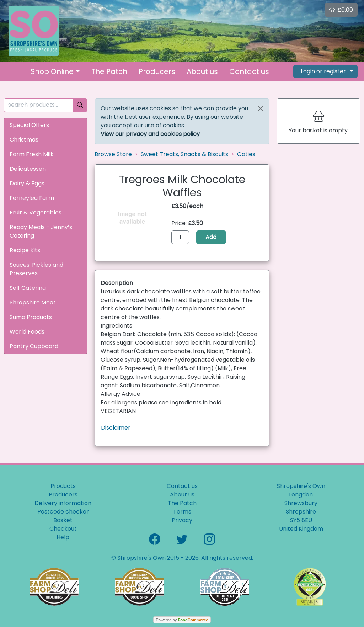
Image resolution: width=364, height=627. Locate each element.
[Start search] (80, 105)
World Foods (27, 332)
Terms (182, 512)
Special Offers (29, 125)
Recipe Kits (25, 250)
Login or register (323, 71)
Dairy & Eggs (27, 183)
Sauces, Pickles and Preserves (36, 269)
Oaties (246, 154)
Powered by (182, 620)
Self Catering (28, 288)
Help (63, 537)
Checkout (63, 529)
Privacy (182, 520)
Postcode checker (63, 512)
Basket (63, 520)
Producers (157, 71)
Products (63, 486)
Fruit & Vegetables (36, 212)
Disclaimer (116, 428)
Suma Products (31, 317)
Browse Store (113, 154)
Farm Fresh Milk (32, 154)
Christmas (24, 140)
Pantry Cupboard (34, 346)
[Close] (261, 108)
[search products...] (38, 105)
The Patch (109, 71)
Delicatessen (28, 169)
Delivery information (63, 503)
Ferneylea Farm (32, 198)
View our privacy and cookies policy (150, 134)
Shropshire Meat (33, 302)
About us (202, 71)
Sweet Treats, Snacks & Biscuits (184, 154)
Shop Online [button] (52, 71)
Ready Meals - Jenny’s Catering (41, 231)
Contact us (249, 71)
